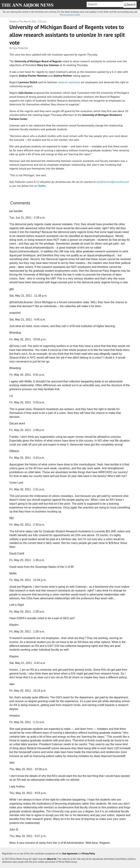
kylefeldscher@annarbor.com (113, 182)
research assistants (69, 82)
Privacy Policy (89, 854)
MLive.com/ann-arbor (70, 15)
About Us (52, 859)
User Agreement (70, 854)
